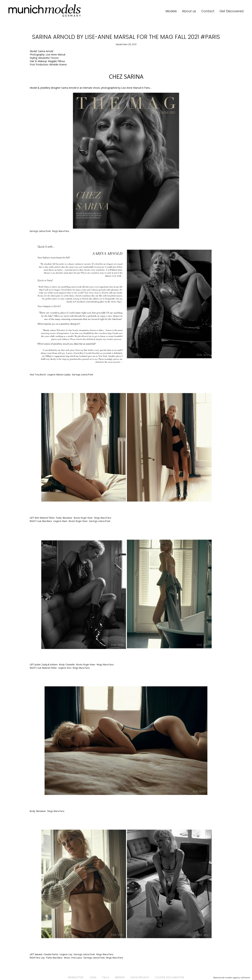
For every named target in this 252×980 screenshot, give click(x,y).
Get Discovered (232, 11)
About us (189, 11)
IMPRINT (120, 977)
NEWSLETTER (76, 977)
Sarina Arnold (46, 51)
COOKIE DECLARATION (170, 977)
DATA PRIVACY (140, 977)
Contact (208, 11)
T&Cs (106, 977)
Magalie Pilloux (57, 61)
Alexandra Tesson (48, 58)
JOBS (93, 977)
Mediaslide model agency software (232, 978)
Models (171, 11)
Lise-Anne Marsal (55, 54)
